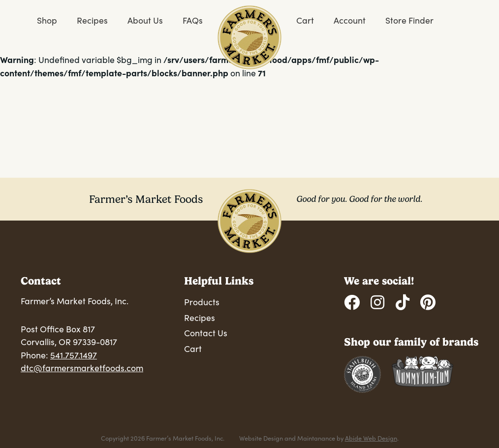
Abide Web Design (371, 438)
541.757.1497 (74, 355)
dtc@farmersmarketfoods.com (82, 368)
